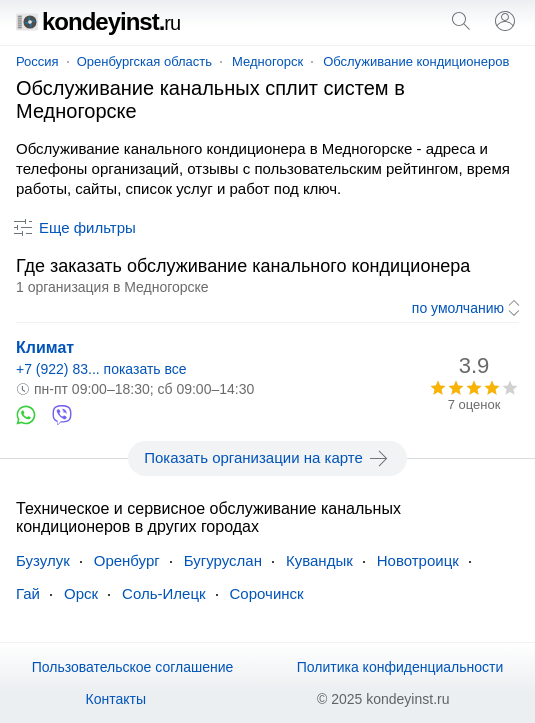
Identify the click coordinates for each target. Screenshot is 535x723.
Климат (45, 347)
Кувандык (319, 560)
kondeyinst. (98, 21)
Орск (81, 593)
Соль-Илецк (163, 593)
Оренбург (127, 560)
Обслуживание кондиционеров (416, 61)
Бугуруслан (223, 560)
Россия (37, 61)
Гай (28, 593)
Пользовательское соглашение (133, 667)
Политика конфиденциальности (400, 667)
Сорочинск (267, 593)
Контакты (116, 699)
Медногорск (267, 61)
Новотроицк (418, 560)
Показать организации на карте (267, 458)
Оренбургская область (144, 61)
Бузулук (43, 560)
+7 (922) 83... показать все (101, 369)
